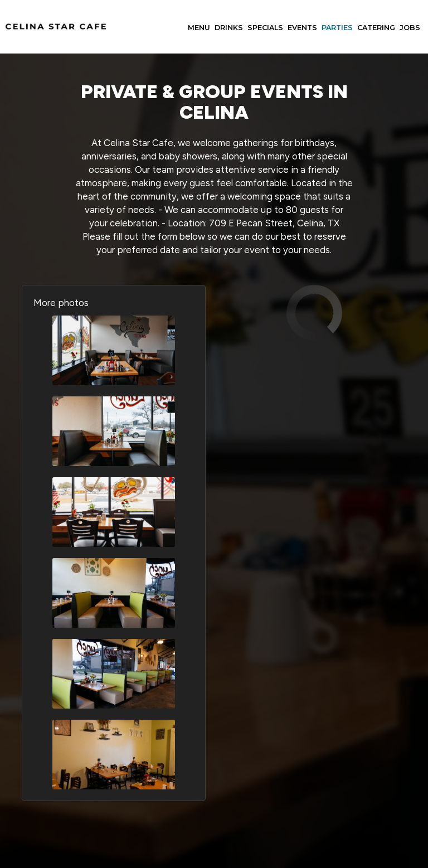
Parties (337, 28)
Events (302, 28)
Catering (376, 28)
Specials (265, 28)
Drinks (229, 28)
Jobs (410, 28)
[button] (114, 350)
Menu (199, 28)
